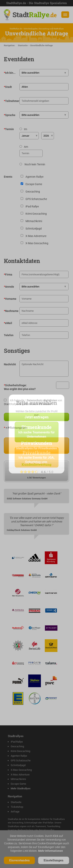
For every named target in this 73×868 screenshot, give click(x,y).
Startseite (23, 45)
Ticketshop (17, 807)
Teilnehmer (12, 101)
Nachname (11, 311)
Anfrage (15, 812)
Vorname (10, 299)
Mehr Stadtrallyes (21, 788)
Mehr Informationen (51, 851)
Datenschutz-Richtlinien (42, 400)
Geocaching (17, 746)
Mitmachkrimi (18, 779)
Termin (9, 129)
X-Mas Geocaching (21, 770)
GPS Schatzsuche (21, 760)
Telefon (9, 335)
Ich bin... (10, 73)
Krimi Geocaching (20, 751)
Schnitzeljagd (18, 765)
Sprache (10, 115)
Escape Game (18, 784)
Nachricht (10, 364)
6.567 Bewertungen (36, 478)
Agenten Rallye (19, 756)
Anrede (9, 287)
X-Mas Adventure (20, 775)
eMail (8, 323)
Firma (8, 275)
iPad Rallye (17, 742)
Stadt (34, 14)
